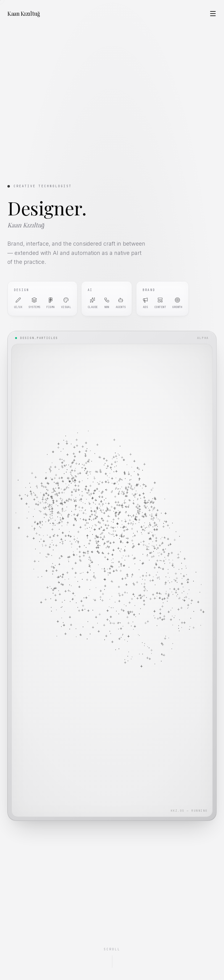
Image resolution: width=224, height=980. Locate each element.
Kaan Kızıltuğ (24, 14)
